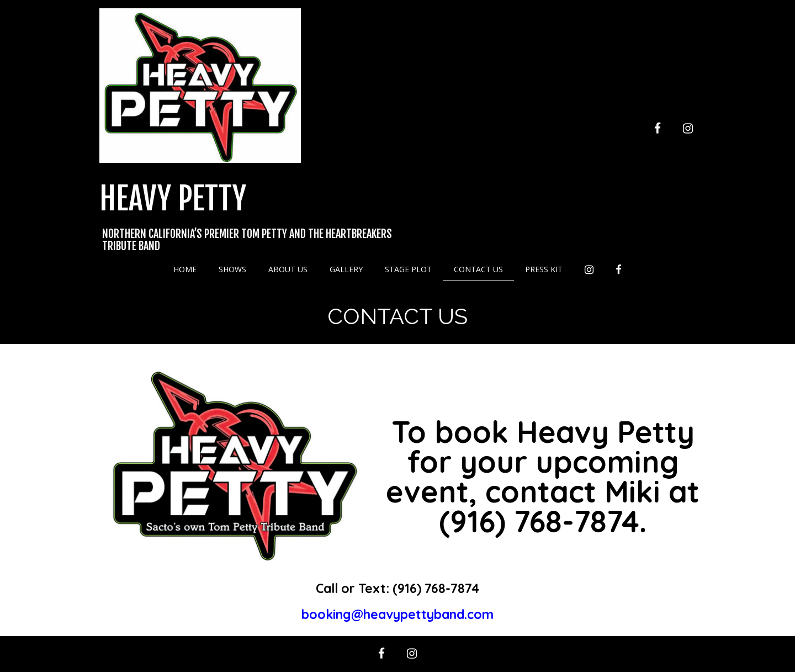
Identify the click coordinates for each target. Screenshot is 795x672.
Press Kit (544, 269)
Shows (232, 269)
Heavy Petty (173, 199)
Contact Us (478, 269)
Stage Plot (408, 269)
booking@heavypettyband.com (397, 614)
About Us (288, 269)
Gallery (346, 269)
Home (185, 269)
